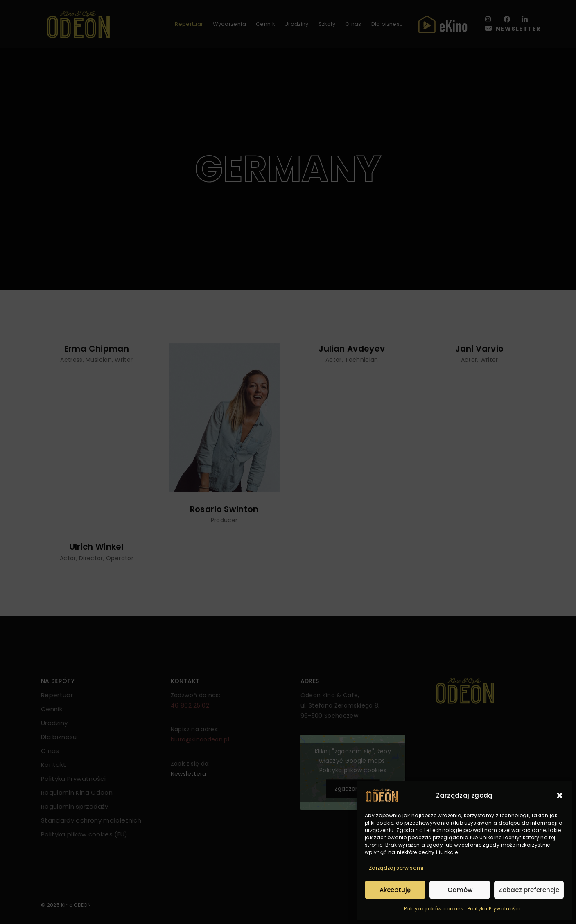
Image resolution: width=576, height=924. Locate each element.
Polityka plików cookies (434, 909)
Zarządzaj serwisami (396, 868)
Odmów (460, 890)
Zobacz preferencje (529, 890)
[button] (560, 796)
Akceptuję (395, 890)
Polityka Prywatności (494, 909)
